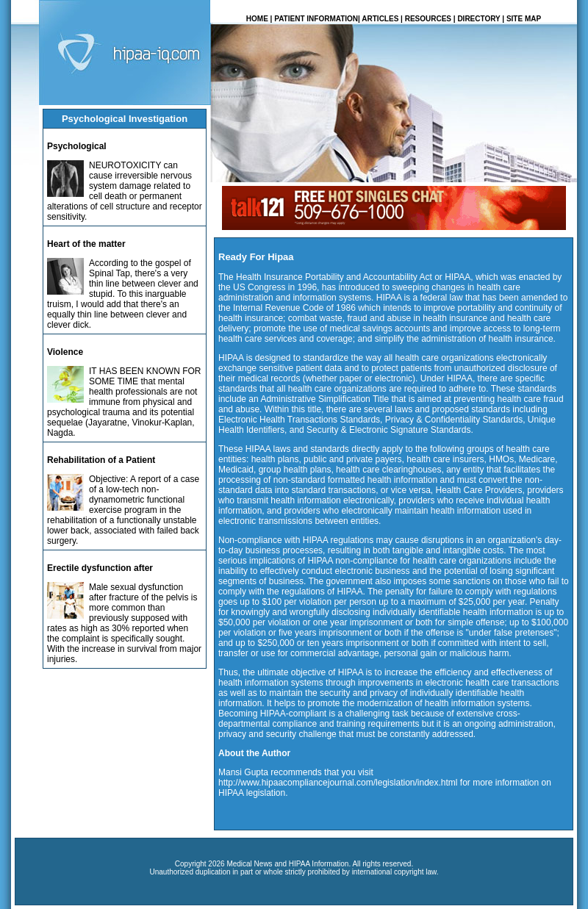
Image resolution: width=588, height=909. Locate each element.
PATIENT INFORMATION (316, 19)
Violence (65, 352)
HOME (257, 19)
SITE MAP (524, 19)
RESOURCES (428, 19)
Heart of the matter (86, 244)
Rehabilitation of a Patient (101, 460)
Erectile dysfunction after (100, 568)
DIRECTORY (478, 19)
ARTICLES (380, 19)
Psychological (77, 146)
